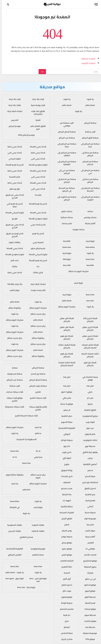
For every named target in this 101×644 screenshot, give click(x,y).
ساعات (88, 211)
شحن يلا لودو (36, 233)
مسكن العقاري (24, 537)
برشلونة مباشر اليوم (13, 475)
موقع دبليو (65, 549)
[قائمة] (94, 4)
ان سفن (65, 410)
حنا (36, 266)
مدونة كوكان (65, 440)
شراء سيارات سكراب (13, 392)
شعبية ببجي (36, 242)
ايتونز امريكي (13, 159)
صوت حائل (65, 591)
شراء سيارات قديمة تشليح (25, 416)
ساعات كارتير (65, 211)
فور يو (13, 219)
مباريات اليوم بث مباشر (77, 271)
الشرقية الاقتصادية (65, 428)
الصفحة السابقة (87, 59)
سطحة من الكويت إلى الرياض (65, 198)
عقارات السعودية (13, 525)
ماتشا (13, 266)
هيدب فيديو (65, 488)
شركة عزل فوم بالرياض (65, 337)
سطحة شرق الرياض (88, 138)
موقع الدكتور (88, 585)
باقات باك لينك (13, 105)
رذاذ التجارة (65, 494)
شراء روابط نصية (36, 105)
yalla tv (36, 433)
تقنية (36, 120)
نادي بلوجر (65, 452)
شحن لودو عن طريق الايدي (13, 235)
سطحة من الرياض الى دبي (88, 172)
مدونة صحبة (88, 513)
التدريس (13, 120)
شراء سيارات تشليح (36, 398)
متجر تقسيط (13, 177)
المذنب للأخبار (88, 555)
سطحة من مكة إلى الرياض (88, 154)
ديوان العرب (88, 531)
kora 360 (65, 265)
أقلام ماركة (88, 223)
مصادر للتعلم (36, 555)
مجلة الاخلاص (65, 633)
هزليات (88, 573)
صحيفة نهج (88, 446)
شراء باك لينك (36, 99)
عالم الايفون (88, 434)
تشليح (36, 392)
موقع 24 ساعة (65, 404)
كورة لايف (88, 241)
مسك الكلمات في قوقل (88, 378)
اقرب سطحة (88, 132)
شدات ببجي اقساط (36, 147)
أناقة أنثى (65, 458)
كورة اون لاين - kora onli (36, 580)
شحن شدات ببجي (36, 225)
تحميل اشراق (88, 488)
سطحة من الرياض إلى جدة (88, 145)
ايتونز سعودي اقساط (36, 165)
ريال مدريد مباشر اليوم (36, 476)
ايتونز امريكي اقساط (13, 213)
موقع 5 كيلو (65, 392)
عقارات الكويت (36, 525)
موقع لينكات (88, 609)
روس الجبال (65, 531)
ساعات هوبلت (77, 229)
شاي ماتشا (36, 272)
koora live (65, 247)
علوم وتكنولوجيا (36, 549)
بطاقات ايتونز (13, 242)
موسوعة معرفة (88, 633)
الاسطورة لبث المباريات (24, 439)
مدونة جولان (65, 537)
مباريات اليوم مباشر (65, 307)
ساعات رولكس (88, 217)
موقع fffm (88, 639)
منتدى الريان (65, 639)
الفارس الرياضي (13, 555)
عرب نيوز (88, 428)
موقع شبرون (65, 597)
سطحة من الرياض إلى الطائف (65, 154)
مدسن (88, 470)
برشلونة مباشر (13, 308)
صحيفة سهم (88, 615)
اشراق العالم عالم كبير (36, 128)
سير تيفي (36, 457)
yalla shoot (88, 105)
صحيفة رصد (88, 627)
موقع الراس (65, 555)
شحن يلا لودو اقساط (13, 165)
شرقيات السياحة (65, 513)
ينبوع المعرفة (88, 567)
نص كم (88, 398)
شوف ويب (88, 422)
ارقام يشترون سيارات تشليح (36, 408)
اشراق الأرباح (65, 519)
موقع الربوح (88, 591)
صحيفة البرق (88, 597)
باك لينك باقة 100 (13, 284)
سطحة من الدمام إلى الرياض (65, 181)
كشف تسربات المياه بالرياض (88, 355)
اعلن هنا (65, 377)
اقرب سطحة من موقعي (65, 124)
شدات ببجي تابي (13, 153)
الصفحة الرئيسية (87, 63)
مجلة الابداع (88, 476)
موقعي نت (88, 549)
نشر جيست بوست (36, 290)
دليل (65, 621)
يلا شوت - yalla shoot (13, 572)
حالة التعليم (65, 567)
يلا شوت (88, 99)
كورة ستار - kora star (24, 587)
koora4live (88, 247)
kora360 (65, 241)
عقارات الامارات (36, 531)
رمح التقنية (88, 494)
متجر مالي (65, 398)
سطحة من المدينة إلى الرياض (65, 189)
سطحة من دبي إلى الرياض (65, 172)
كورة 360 (65, 259)
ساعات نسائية (65, 217)
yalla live (25, 490)
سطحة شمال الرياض (65, 132)
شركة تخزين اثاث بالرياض (88, 320)
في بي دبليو (88, 579)
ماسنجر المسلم (65, 609)
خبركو (88, 404)
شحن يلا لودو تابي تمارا (13, 205)
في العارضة (13, 507)
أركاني (88, 506)
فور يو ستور (13, 189)
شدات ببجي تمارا (13, 147)
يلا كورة (25, 513)
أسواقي (65, 434)
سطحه (13, 368)
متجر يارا (88, 525)
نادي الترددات (65, 476)
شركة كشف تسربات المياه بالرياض (88, 346)
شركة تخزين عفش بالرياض (88, 329)
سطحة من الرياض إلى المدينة (88, 189)
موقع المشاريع (88, 561)
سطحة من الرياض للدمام (88, 163)
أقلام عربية (88, 537)
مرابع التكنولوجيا (88, 416)
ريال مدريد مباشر (36, 314)
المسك (65, 573)
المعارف (65, 482)
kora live (88, 301)
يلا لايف (36, 427)
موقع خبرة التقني (88, 452)
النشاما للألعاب (65, 561)
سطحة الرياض (88, 123)
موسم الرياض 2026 (24, 135)
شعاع (65, 525)
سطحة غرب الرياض (65, 138)
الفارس (88, 543)
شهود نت (65, 500)
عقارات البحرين (13, 531)
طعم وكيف (88, 500)
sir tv (13, 457)
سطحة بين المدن (36, 374)
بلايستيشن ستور (36, 248)
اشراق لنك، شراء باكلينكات (36, 113)
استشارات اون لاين (88, 482)
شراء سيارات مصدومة (13, 407)
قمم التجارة (88, 603)
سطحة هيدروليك (13, 374)
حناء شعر (13, 260)
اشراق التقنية (88, 410)
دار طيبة (65, 615)
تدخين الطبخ (65, 585)
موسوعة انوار (88, 519)
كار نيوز (65, 446)
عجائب (88, 458)
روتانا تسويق (65, 470)
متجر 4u (36, 195)
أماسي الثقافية (88, 464)
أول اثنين (65, 579)
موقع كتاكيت (88, 621)
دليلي (88, 392)
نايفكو (65, 627)
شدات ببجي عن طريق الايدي (13, 196)
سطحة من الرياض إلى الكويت (88, 198)
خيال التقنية (65, 416)
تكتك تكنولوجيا (88, 440)
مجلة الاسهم (65, 422)
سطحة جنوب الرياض (36, 386)
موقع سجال (65, 543)
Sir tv (36, 451)
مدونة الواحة (65, 603)
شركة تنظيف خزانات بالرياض (65, 346)
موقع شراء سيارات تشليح (13, 399)
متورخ (65, 464)
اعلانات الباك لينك (13, 111)
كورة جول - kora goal (13, 578)
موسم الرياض (13, 126)
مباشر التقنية (65, 506)
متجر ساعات (65, 223)
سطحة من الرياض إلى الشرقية (65, 163)
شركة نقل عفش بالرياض (65, 320)
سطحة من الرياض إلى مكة (65, 145)
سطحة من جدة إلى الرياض (88, 181)
